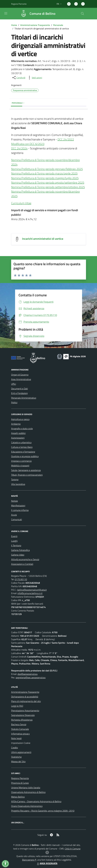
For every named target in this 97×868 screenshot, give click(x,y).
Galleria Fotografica (20, 550)
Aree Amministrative (21, 379)
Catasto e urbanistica (21, 442)
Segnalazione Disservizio (23, 715)
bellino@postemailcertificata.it (32, 590)
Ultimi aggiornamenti (21, 752)
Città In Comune (73, 849)
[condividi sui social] (19, 78)
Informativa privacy (20, 734)
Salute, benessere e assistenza (26, 470)
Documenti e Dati (20, 389)
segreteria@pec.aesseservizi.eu (31, 677)
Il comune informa (20, 510)
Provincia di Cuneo (20, 783)
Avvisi (14, 515)
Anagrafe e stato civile (22, 428)
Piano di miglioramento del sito (26, 701)
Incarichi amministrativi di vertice (43, 239)
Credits (14, 748)
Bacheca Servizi (19, 724)
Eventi (14, 536)
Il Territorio (16, 545)
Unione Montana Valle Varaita (26, 788)
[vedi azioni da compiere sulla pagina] (35, 78)
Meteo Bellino (18, 797)
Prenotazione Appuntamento (25, 710)
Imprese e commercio (21, 461)
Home (14, 25)
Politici (14, 402)
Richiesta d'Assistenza (22, 720)
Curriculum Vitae (21, 203)
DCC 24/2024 (19, 148)
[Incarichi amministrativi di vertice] (17, 239)
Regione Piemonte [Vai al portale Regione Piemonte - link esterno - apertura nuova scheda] (19, 4)
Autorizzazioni (18, 438)
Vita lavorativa (18, 484)
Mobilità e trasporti (20, 466)
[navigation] (6, 13)
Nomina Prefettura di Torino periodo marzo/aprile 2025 (44, 173)
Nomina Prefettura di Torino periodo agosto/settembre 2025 (48, 182)
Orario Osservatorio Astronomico (27, 806)
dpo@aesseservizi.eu (28, 674)
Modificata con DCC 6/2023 (28, 144)
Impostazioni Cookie (21, 743)
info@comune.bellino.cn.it (30, 593)
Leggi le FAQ (17, 706)
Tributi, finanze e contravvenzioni (27, 475)
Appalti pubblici (18, 433)
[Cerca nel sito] (82, 14)
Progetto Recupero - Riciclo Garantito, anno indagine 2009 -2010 (43, 811)
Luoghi (14, 541)
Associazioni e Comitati (22, 564)
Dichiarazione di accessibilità (25, 697)
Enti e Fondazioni (19, 393)
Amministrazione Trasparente (35, 25)
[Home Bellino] (37, 14)
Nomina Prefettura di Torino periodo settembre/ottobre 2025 (48, 187)
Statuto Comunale (20, 729)
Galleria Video (18, 555)
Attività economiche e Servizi (25, 559)
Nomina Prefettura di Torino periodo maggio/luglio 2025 (45, 178)
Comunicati (17, 519)
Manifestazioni (18, 506)
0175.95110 (21, 579)
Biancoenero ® (29, 860)
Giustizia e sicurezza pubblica (25, 456)
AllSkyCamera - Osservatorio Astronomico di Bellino (36, 801)
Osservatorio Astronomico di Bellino (28, 792)
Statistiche (16, 757)
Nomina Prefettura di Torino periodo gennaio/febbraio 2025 (47, 169)
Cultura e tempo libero (22, 447)
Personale (58, 25)
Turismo (15, 479)
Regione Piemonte (20, 778)
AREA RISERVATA (47, 863)
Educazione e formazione (23, 452)
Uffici (14, 384)
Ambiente (16, 424)
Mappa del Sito (18, 761)
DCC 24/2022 (66, 139)
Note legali (16, 738)
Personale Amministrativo (24, 398)
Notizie (14, 501)
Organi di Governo (20, 375)
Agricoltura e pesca (20, 419)
